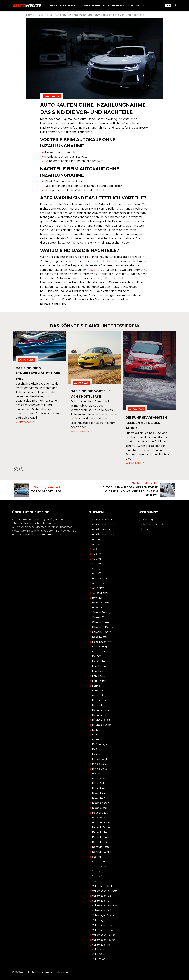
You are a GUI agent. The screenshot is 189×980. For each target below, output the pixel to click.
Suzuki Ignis (99, 871)
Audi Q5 (97, 573)
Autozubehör (100, 593)
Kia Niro (97, 735)
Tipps (95, 881)
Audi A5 (97, 559)
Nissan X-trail (100, 808)
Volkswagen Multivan (105, 906)
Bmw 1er (97, 598)
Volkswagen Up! (102, 945)
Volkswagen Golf (102, 886)
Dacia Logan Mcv (102, 642)
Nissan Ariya (99, 779)
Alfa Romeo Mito (102, 529)
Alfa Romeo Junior (103, 524)
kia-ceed (97, 754)
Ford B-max (99, 666)
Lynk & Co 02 (100, 764)
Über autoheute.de (153, 524)
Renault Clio (99, 832)
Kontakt (146, 529)
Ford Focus (99, 676)
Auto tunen (99, 583)
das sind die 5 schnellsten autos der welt (36, 373)
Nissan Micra (99, 793)
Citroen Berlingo (102, 612)
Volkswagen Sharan (104, 915)
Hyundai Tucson (102, 725)
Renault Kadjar (101, 842)
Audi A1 (96, 539)
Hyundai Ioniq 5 (101, 720)
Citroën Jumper (102, 632)
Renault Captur (102, 827)
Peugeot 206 (100, 813)
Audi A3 (97, 549)
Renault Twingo (102, 852)
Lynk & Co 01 (100, 759)
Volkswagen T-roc (103, 925)
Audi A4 (97, 554)
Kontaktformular (52, 535)
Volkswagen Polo (102, 910)
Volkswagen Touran (104, 940)
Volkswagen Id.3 (102, 896)
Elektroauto (99, 652)
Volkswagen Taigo (103, 930)
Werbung (147, 520)
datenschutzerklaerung (55, 972)
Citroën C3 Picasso (103, 627)
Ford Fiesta (99, 671)
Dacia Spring (100, 647)
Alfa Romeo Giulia (103, 520)
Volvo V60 (98, 954)
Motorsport (99, 774)
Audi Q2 (97, 568)
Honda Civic (99, 696)
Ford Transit (99, 681)
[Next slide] (21, 469)
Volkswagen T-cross (104, 920)
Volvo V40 (98, 950)
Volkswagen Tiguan (104, 935)
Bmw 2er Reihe (101, 603)
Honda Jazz (99, 705)
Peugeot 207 (100, 818)
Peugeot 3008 (101, 823)
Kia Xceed (98, 749)
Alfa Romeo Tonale (103, 534)
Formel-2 (98, 691)
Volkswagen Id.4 (102, 901)
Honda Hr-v (99, 700)
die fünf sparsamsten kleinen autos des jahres (149, 422)
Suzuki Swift (100, 876)
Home (30, 15)
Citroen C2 (98, 617)
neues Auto (94, 270)
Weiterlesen (25, 422)
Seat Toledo (99, 862)
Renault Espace (102, 837)
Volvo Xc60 (99, 959)
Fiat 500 (97, 656)
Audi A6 (97, 564)
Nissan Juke (99, 783)
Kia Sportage (100, 744)
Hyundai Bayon (101, 710)
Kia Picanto (99, 739)
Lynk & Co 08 (100, 769)
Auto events (99, 578)
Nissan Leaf (99, 788)
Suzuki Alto (99, 867)
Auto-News (44, 15)
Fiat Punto (98, 661)
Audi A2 (97, 544)
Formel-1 (97, 686)
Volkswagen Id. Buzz (104, 891)
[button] (174, 6)
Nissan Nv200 (100, 798)
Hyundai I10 (99, 715)
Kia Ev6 (96, 730)
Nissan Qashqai (101, 803)
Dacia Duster (100, 637)
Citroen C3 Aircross (103, 622)
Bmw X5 (97, 608)
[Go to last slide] (16, 469)
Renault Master (101, 847)
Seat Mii (97, 857)
